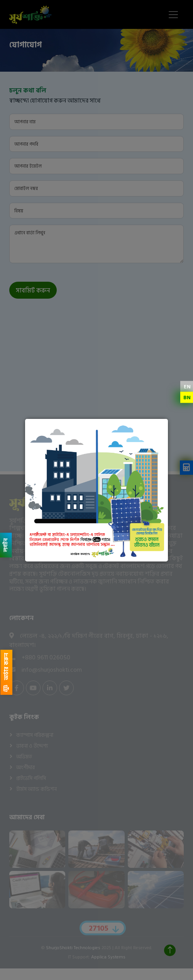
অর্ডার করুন (6, 672)
